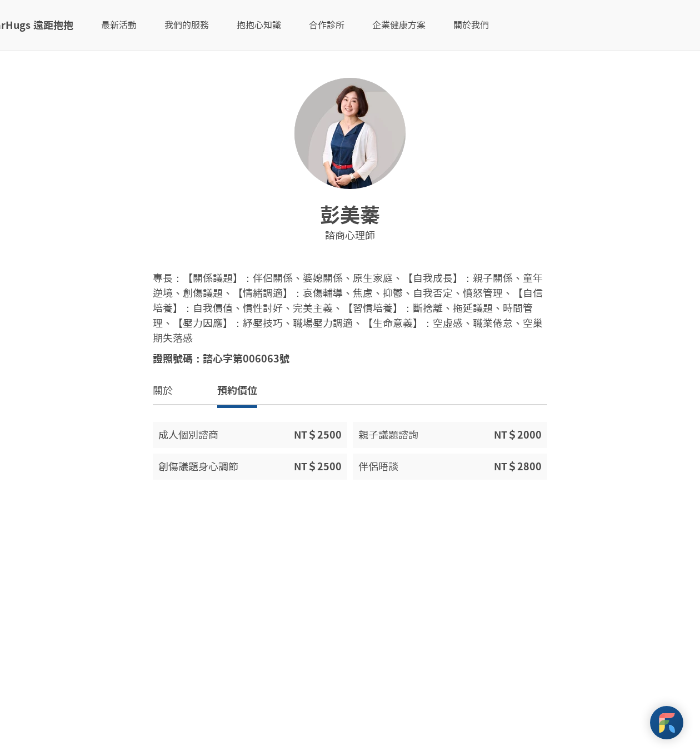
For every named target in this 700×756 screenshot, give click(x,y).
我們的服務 (187, 25)
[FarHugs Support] (667, 723)
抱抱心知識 (259, 25)
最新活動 (119, 25)
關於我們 (471, 25)
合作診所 (327, 25)
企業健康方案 (399, 25)
